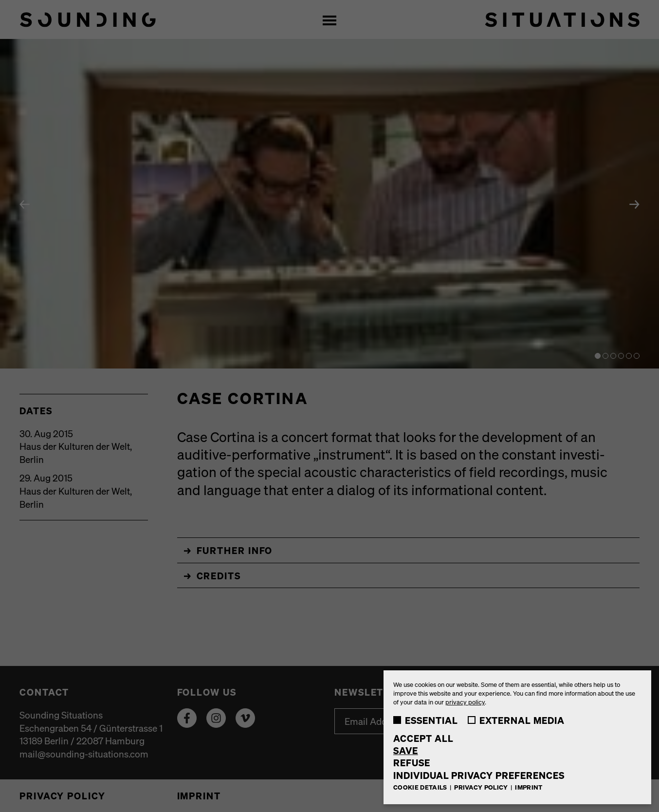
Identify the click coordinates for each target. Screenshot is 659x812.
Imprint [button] (529, 787)
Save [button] (406, 750)
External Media (516, 720)
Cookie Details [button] (421, 787)
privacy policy (465, 702)
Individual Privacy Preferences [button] (479, 775)
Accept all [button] (423, 738)
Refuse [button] (412, 763)
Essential (426, 720)
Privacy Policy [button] (482, 787)
